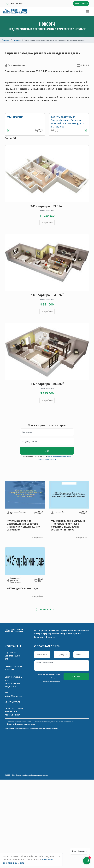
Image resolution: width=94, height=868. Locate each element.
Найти (47, 451)
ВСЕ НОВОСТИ (47, 610)
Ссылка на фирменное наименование (21, 724)
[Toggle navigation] (88, 11)
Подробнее (47, 223)
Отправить (76, 676)
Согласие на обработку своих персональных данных (53, 722)
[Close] (59, 856)
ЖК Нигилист (15, 117)
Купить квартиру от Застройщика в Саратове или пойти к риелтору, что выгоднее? (68, 122)
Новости (17, 40)
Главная (6, 40)
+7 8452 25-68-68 (16, 4)
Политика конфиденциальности (19, 722)
